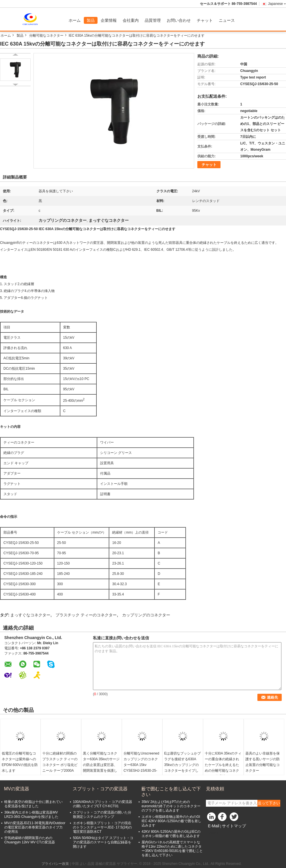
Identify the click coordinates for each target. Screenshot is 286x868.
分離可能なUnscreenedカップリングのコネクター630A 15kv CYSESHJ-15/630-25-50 (141, 765)
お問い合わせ (179, 20)
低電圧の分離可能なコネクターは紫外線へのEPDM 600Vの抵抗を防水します (20, 762)
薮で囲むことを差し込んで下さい (171, 792)
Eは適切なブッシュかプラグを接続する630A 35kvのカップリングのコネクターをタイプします (182, 765)
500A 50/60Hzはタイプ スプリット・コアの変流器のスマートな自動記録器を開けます (103, 842)
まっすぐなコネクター (30, 615)
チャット (205, 20)
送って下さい (269, 803)
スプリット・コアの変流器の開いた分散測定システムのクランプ (102, 815)
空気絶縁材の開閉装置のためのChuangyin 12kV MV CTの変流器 (30, 840)
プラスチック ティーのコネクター (86, 615)
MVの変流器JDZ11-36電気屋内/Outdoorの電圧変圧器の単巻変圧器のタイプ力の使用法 (35, 827)
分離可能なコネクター (46, 36)
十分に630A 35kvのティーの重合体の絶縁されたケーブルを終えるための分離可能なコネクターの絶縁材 (223, 765)
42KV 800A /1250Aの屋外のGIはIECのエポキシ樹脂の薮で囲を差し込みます (171, 834)
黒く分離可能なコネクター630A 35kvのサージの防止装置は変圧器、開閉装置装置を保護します (101, 765)
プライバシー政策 (55, 864)
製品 (91, 20)
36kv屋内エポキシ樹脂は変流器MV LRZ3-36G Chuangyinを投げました (31, 815)
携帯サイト (216, 833)
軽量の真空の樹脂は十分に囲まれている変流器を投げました (33, 804)
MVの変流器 (17, 789)
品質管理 (153, 20)
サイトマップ (234, 826)
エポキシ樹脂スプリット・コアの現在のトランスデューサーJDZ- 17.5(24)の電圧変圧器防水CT (102, 827)
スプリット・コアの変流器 (100, 789)
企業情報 (109, 20)
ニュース (227, 20)
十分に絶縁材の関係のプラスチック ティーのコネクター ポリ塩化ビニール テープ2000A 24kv (60, 765)
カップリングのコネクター (146, 615)
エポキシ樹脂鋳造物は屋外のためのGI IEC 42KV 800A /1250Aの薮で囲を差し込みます (171, 821)
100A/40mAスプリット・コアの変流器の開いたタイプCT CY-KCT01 (103, 804)
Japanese (277, 4)
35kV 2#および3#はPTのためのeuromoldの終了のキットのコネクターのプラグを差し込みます (171, 806)
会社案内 (131, 20)
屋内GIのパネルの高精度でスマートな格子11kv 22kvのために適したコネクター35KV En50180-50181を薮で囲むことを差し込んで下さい (172, 849)
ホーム (75, 20)
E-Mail (214, 826)
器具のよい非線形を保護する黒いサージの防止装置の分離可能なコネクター (263, 762)
